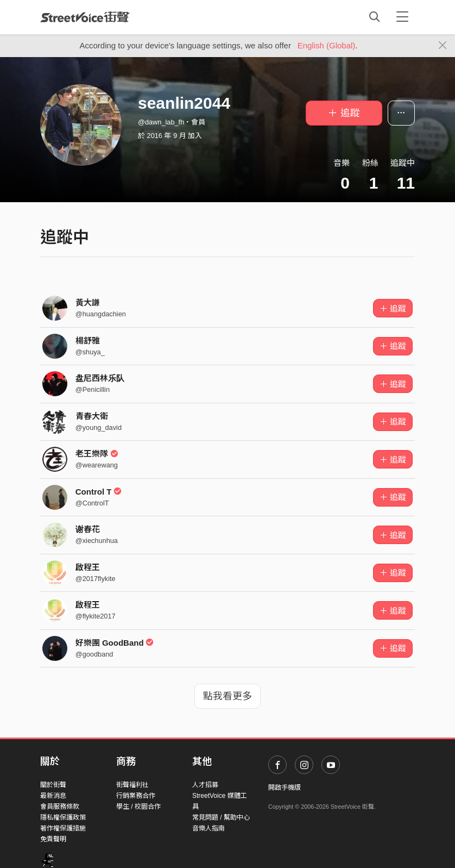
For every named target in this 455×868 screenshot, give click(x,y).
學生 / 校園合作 (138, 807)
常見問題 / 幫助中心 (221, 817)
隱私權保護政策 (63, 817)
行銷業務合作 (136, 796)
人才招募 (205, 785)
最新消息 (53, 796)
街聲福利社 (132, 785)
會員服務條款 (60, 807)
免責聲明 (53, 839)
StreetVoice (85, 17)
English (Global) (327, 45)
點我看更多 (227, 696)
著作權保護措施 (63, 828)
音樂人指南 (208, 828)
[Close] (443, 46)
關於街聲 (53, 785)
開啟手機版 (285, 788)
